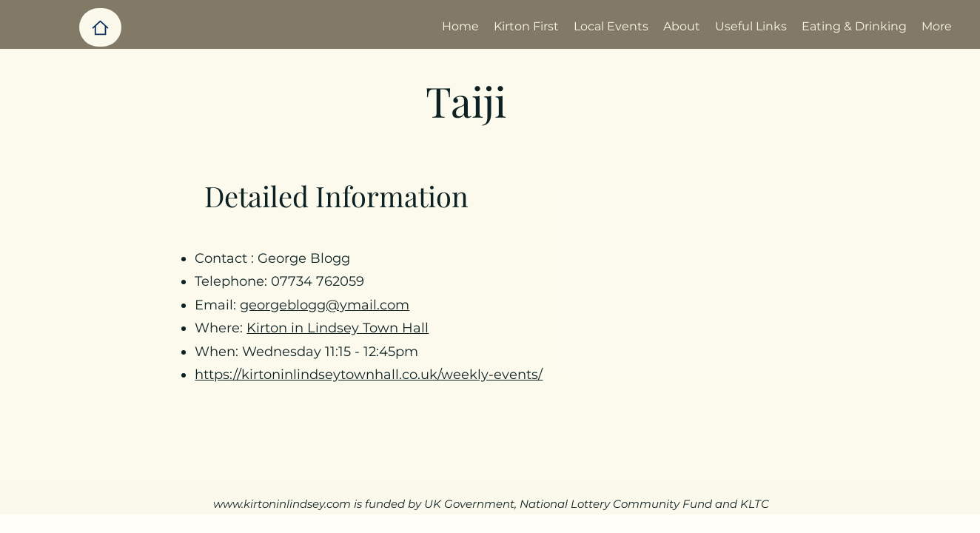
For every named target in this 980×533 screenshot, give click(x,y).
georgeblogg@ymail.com (325, 305)
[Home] (100, 27)
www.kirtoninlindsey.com (282, 504)
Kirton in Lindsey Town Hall (338, 328)
